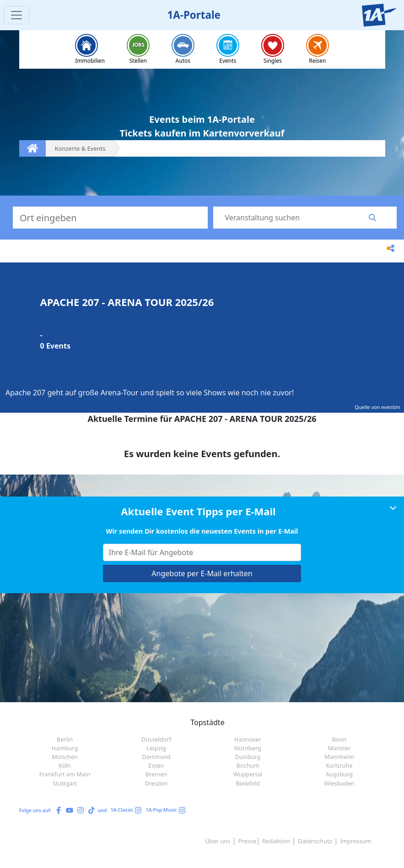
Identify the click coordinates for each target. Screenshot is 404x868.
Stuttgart (65, 783)
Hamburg (65, 748)
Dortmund (156, 757)
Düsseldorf (156, 739)
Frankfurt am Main (65, 774)
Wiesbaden (339, 783)
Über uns (218, 841)
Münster (339, 748)
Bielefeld (248, 783)
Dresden (156, 783)
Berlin (65, 739)
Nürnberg (248, 748)
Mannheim (339, 757)
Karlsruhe (339, 765)
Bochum (248, 765)
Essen (156, 765)
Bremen (156, 774)
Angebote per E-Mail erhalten (202, 573)
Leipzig (156, 748)
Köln (65, 765)
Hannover (248, 739)
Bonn (339, 739)
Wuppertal (248, 774)
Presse (247, 841)
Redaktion (276, 841)
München (65, 757)
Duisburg (248, 757)
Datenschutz (315, 841)
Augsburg (339, 774)
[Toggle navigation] (16, 15)
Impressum (356, 841)
